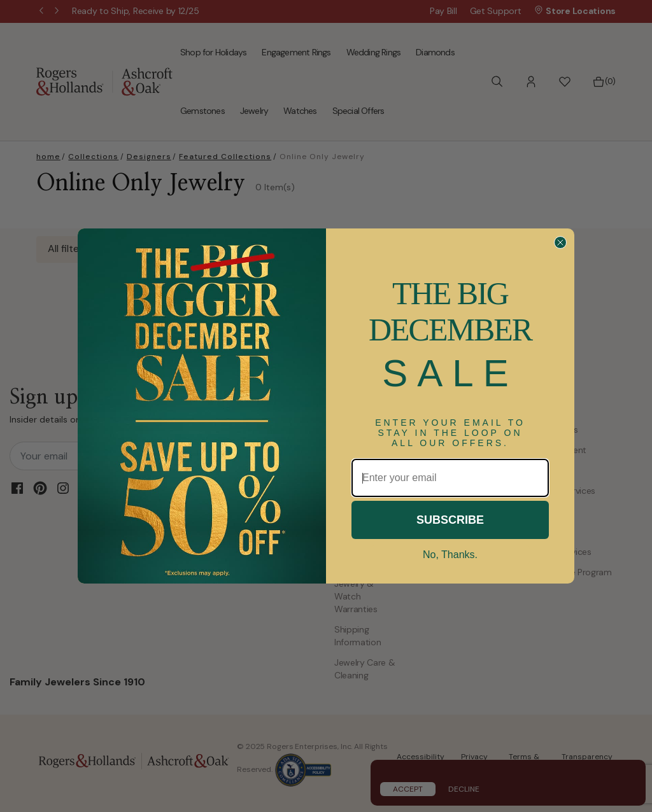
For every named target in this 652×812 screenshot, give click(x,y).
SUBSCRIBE (450, 520)
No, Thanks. (450, 555)
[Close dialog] (560, 242)
